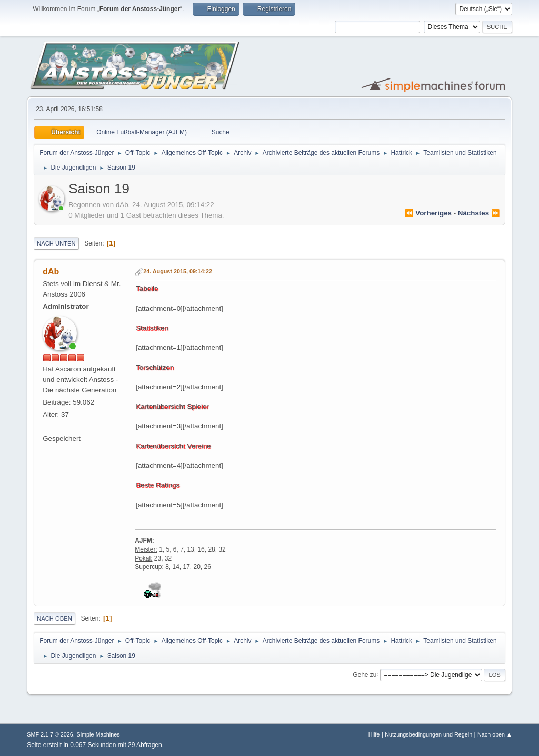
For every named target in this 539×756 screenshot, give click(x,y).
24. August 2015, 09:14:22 (178, 271)
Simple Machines (98, 734)
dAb (51, 272)
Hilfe (374, 734)
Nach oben (54, 618)
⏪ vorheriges (428, 213)
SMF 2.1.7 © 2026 (50, 734)
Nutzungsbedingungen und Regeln (428, 734)
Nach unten (56, 243)
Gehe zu (365, 674)
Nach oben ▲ (495, 734)
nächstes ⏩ (479, 213)
